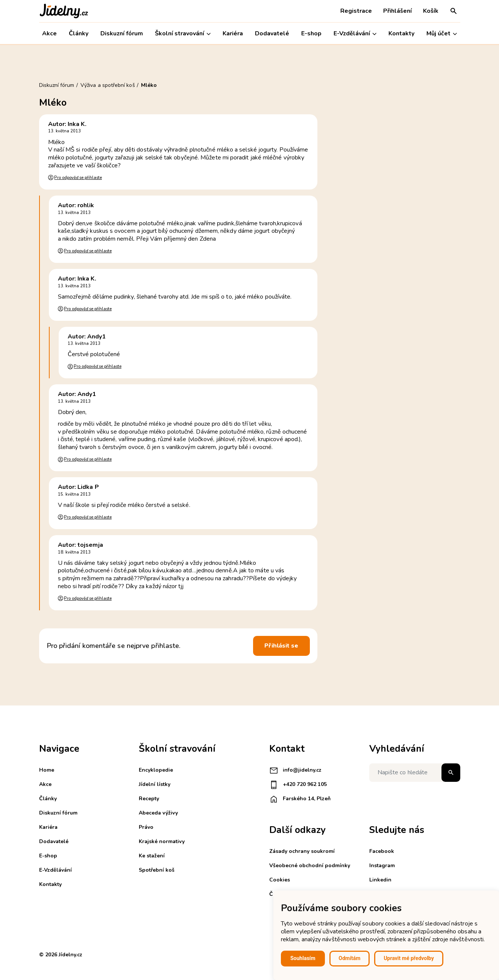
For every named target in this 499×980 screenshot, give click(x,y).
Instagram (382, 865)
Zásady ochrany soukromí (302, 851)
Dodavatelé (272, 33)
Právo (146, 827)
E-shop (311, 33)
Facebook (382, 851)
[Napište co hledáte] (415, 773)
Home (47, 770)
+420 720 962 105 (298, 785)
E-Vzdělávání (355, 34)
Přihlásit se (281, 646)
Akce (49, 33)
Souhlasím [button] (303, 958)
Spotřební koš (157, 870)
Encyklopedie (156, 770)
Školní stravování (183, 34)
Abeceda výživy (158, 813)
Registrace (356, 11)
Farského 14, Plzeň (300, 799)
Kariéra (233, 33)
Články (79, 33)
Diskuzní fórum (122, 33)
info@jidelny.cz (295, 771)
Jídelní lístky (155, 784)
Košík (431, 11)
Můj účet (442, 34)
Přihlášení (397, 11)
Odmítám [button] (350, 958)
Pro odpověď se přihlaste (78, 178)
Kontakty (401, 33)
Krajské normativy (162, 841)
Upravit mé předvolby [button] (409, 958)
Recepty (149, 799)
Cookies (280, 880)
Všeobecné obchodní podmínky (310, 865)
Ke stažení (152, 856)
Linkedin (380, 880)
